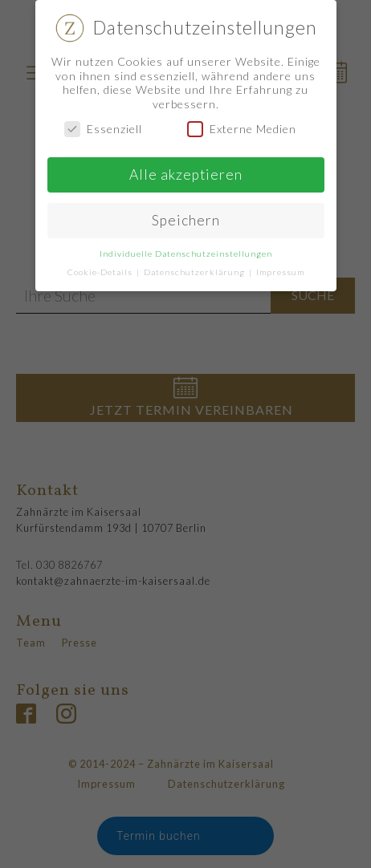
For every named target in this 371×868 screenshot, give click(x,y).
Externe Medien (242, 129)
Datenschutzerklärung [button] (196, 272)
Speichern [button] (186, 220)
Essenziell (103, 129)
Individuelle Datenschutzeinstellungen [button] (186, 254)
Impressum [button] (280, 272)
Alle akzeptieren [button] (186, 174)
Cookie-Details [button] (101, 272)
